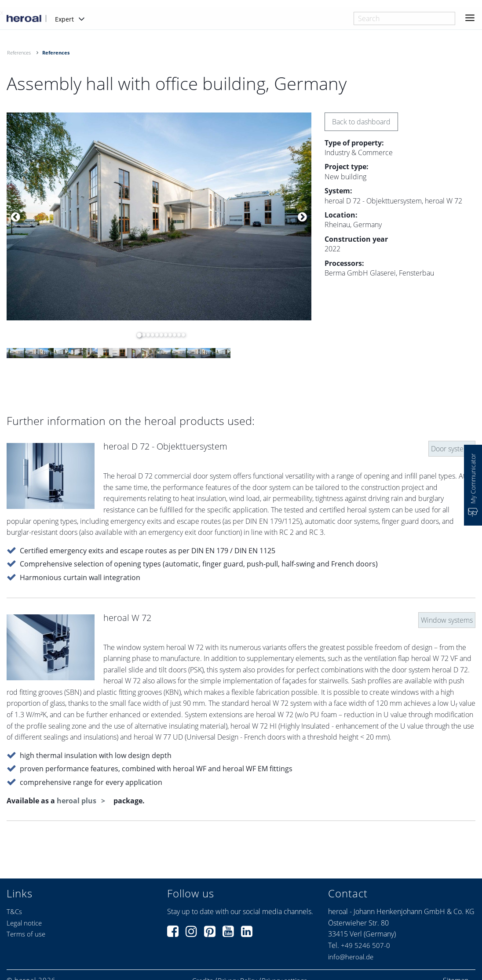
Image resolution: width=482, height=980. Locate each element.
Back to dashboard (361, 122)
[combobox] (404, 18)
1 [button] (137, 335)
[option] (159, 217)
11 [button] (181, 335)
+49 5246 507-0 (365, 945)
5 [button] (155, 335)
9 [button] (172, 335)
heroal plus (77, 801)
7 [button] (164, 335)
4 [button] (150, 335)
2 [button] (142, 335)
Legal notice (24, 923)
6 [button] (159, 335)
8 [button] (168, 335)
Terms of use (26, 934)
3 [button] (146, 335)
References (19, 53)
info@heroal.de (351, 957)
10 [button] (177, 335)
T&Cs (14, 911)
